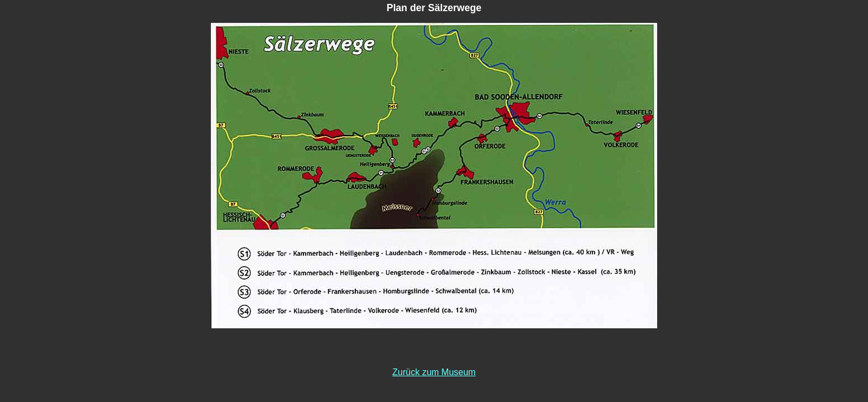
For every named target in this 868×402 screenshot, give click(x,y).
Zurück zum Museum (434, 372)
